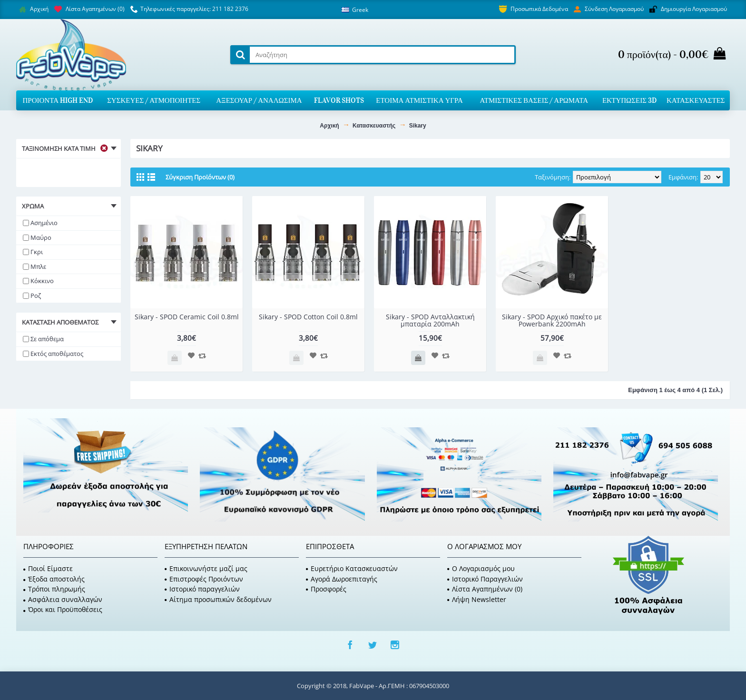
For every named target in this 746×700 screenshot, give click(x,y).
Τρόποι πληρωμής (54, 589)
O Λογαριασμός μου (481, 568)
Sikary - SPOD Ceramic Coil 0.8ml (187, 317)
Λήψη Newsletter (477, 599)
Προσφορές (326, 589)
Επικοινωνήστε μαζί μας (206, 568)
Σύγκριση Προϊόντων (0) (200, 177)
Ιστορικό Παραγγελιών (485, 579)
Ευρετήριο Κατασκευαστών (352, 568)
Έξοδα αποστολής (54, 579)
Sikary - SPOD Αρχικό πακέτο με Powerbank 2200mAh (552, 320)
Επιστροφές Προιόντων (204, 579)
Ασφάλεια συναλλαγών (63, 599)
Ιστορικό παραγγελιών (202, 589)
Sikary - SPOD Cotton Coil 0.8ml (308, 317)
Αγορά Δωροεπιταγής (342, 579)
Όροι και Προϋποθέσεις (63, 609)
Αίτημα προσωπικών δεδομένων (218, 599)
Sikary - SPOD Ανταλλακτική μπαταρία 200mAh (430, 320)
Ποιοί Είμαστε (48, 568)
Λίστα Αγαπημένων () (485, 589)
